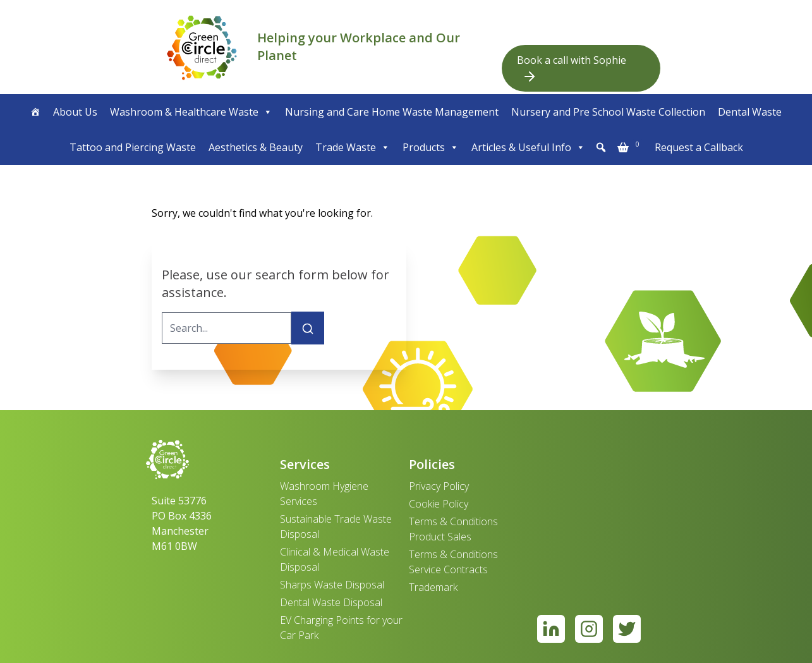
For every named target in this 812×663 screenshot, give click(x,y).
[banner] (202, 47)
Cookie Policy (439, 504)
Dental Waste (750, 112)
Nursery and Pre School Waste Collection (608, 112)
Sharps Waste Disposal (332, 585)
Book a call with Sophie (572, 69)
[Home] (35, 112)
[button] (601, 147)
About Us (75, 112)
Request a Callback (699, 147)
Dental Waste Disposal (331, 602)
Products (431, 147)
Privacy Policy (439, 486)
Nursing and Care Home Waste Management (392, 112)
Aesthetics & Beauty (256, 147)
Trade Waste (353, 147)
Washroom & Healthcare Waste (191, 112)
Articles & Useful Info (528, 147)
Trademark (433, 587)
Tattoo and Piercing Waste (133, 147)
